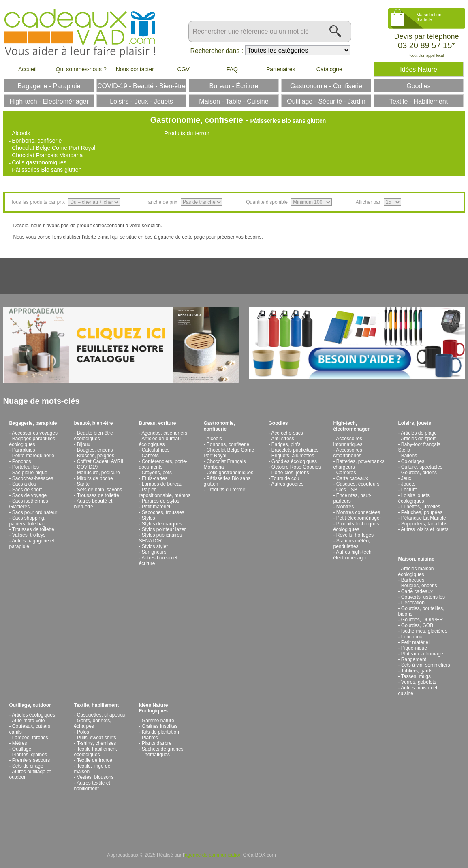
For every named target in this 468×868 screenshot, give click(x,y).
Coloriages (413, 461)
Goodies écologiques (294, 461)
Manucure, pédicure (98, 473)
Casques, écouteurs (358, 484)
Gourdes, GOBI (418, 625)
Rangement (414, 659)
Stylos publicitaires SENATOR (161, 538)
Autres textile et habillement (92, 786)
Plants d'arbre (157, 743)
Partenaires (281, 69)
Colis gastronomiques (39, 162)
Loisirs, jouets (415, 423)
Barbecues (413, 580)
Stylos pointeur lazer (164, 529)
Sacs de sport (27, 490)
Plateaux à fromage (422, 654)
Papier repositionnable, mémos (165, 493)
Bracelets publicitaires (295, 450)
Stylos (149, 518)
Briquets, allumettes (293, 456)
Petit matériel (156, 507)
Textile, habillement (96, 705)
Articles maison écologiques (416, 572)
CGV (184, 69)
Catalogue (329, 69)
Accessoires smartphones (348, 453)
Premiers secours (31, 760)
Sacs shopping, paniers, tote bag (27, 521)
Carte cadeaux (352, 478)
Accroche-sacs (287, 433)
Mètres (20, 743)
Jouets (408, 484)
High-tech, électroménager (352, 426)
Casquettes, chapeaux (101, 715)
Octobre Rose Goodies (296, 467)
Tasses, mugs (416, 676)
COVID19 (87, 467)
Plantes (150, 738)
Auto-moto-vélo (28, 721)
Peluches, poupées (422, 512)
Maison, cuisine (416, 559)
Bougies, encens (95, 450)
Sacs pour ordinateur (35, 512)
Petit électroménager (359, 518)
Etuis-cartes (155, 478)
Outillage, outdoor (30, 705)
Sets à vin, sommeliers (426, 665)
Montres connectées (358, 512)
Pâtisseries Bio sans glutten (47, 170)
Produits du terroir (187, 133)
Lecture (409, 490)
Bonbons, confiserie (37, 141)
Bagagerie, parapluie (33, 423)
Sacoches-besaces (33, 478)
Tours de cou (285, 478)
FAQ (232, 69)
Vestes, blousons (95, 777)
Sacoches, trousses (163, 512)
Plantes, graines (30, 755)
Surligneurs (154, 552)
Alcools (21, 133)
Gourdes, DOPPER (422, 620)
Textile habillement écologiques (96, 752)
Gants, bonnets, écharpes (93, 723)
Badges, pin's (286, 444)
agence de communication (213, 855)
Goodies (278, 423)
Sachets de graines (163, 749)
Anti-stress (283, 439)
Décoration (413, 603)
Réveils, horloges (355, 535)
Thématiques (156, 755)
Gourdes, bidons (419, 473)
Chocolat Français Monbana (47, 155)
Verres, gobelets (419, 682)
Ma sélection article (429, 17)
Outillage (22, 749)
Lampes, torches (30, 738)
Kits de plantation (160, 732)
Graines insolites (160, 726)
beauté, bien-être (94, 423)
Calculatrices (156, 450)
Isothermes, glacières (424, 631)
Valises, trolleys (29, 535)
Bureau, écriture (158, 423)
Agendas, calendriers (164, 433)
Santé (83, 484)
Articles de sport (418, 439)
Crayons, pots (157, 473)
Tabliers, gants (417, 671)
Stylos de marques (162, 524)
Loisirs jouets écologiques (414, 498)
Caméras (346, 473)
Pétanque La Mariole (424, 518)
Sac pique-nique (30, 473)
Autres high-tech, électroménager (353, 555)
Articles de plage (419, 433)
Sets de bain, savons (99, 490)
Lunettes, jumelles (421, 507)
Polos (83, 732)
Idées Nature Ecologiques (154, 708)
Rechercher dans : (217, 51)
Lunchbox (412, 637)
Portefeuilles (26, 467)
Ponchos (22, 461)
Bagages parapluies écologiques (32, 441)
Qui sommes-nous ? (81, 69)
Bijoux (84, 444)
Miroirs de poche (95, 478)
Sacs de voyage (29, 495)
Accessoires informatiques (348, 441)
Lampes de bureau (162, 484)
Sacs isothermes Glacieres (29, 504)
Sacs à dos (24, 484)
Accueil (27, 69)
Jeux (406, 478)
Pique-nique (414, 648)
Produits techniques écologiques (356, 527)
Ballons (409, 456)
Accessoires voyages (35, 433)
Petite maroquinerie (33, 456)
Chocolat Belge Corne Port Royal (53, 148)
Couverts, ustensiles (423, 597)
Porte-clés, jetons (290, 473)
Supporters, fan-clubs (424, 524)
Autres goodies (287, 484)
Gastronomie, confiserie (219, 426)
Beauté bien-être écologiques (94, 436)
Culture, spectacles (422, 467)
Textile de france (95, 760)
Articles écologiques (33, 715)
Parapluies (24, 450)
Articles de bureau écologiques (160, 441)
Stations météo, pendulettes (352, 544)
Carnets (150, 456)
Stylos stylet (155, 546)
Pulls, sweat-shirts (97, 738)
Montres (345, 507)
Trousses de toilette (33, 529)
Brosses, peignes (96, 456)
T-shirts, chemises (97, 743)
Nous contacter (135, 69)
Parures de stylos (161, 501)
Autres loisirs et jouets (424, 529)
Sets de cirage (28, 766)
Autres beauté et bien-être (93, 504)
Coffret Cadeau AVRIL (101, 461)
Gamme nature (158, 721)
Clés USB (347, 490)
